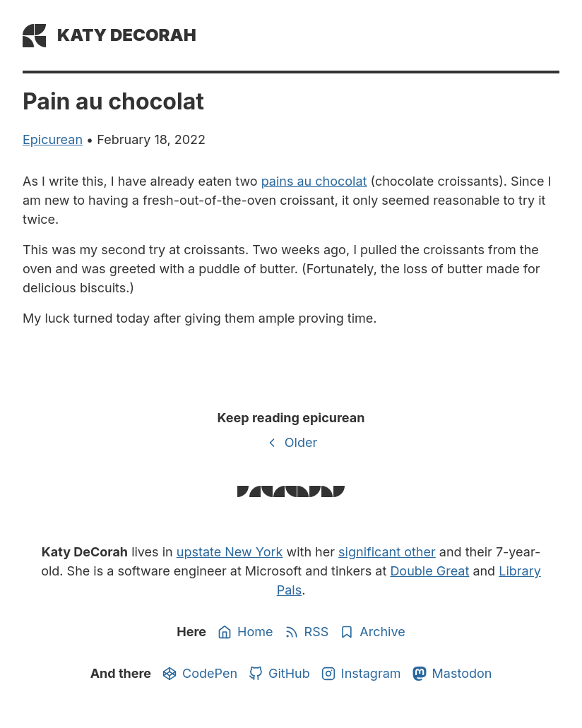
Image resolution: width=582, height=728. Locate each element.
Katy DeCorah (127, 35)
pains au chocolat (314, 181)
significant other (387, 552)
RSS (307, 632)
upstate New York (230, 552)
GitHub (279, 674)
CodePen (200, 674)
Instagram (361, 674)
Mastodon (452, 674)
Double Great (429, 571)
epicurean (53, 139)
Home (245, 632)
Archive (372, 632)
